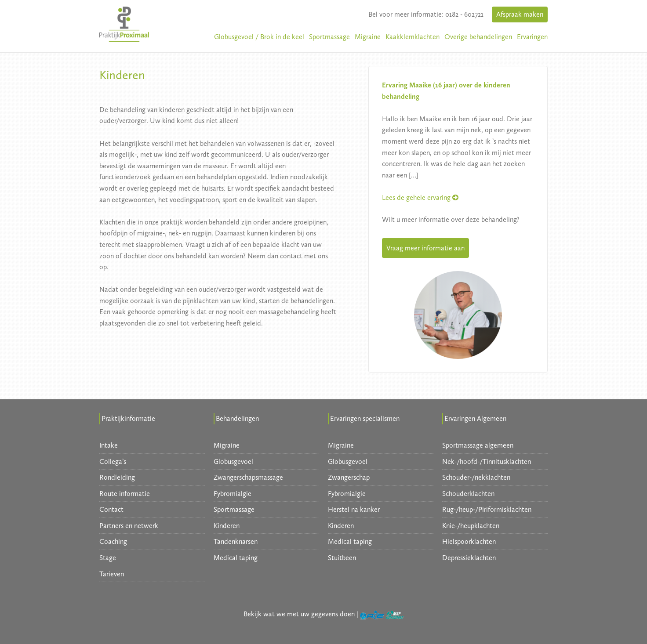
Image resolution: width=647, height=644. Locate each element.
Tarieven (112, 574)
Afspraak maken (520, 14)
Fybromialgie (233, 494)
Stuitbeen (342, 558)
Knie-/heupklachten (471, 526)
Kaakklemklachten (413, 37)
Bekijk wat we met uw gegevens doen (299, 614)
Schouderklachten (468, 494)
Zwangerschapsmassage (248, 477)
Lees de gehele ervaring (420, 197)
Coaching (113, 541)
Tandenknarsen (236, 541)
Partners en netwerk (129, 526)
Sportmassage (329, 37)
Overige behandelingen (478, 37)
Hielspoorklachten (469, 541)
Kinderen (227, 526)
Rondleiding (117, 477)
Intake (109, 445)
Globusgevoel (233, 461)
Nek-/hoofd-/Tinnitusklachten (487, 461)
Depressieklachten (469, 558)
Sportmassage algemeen (478, 445)
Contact (111, 509)
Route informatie (125, 494)
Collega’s (113, 461)
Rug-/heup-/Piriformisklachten (487, 509)
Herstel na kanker (354, 509)
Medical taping (236, 558)
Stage (108, 558)
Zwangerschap (349, 477)
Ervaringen (532, 37)
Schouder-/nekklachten (476, 477)
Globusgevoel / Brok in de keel (259, 37)
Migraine (368, 37)
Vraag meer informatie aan (425, 248)
